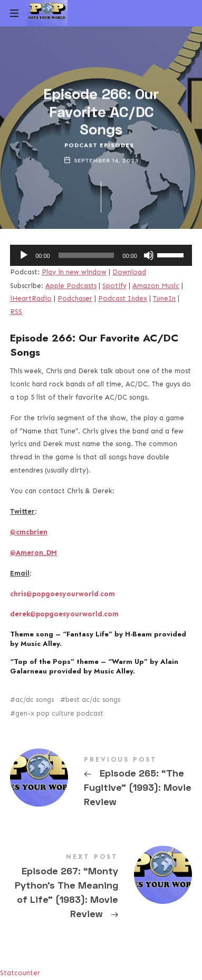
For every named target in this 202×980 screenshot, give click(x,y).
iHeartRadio (31, 298)
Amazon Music (156, 286)
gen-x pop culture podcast (59, 713)
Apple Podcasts (71, 286)
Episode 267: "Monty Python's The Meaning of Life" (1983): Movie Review (101, 888)
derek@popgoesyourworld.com (64, 614)
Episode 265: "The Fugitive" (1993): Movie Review (101, 784)
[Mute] (149, 255)
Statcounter (20, 973)
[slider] (86, 255)
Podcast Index (123, 298)
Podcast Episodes (99, 145)
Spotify (114, 286)
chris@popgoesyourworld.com (62, 594)
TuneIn (164, 298)
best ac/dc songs (93, 700)
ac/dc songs (35, 700)
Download (129, 272)
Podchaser (75, 298)
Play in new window (74, 272)
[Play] (24, 255)
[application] (101, 255)
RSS (16, 312)
